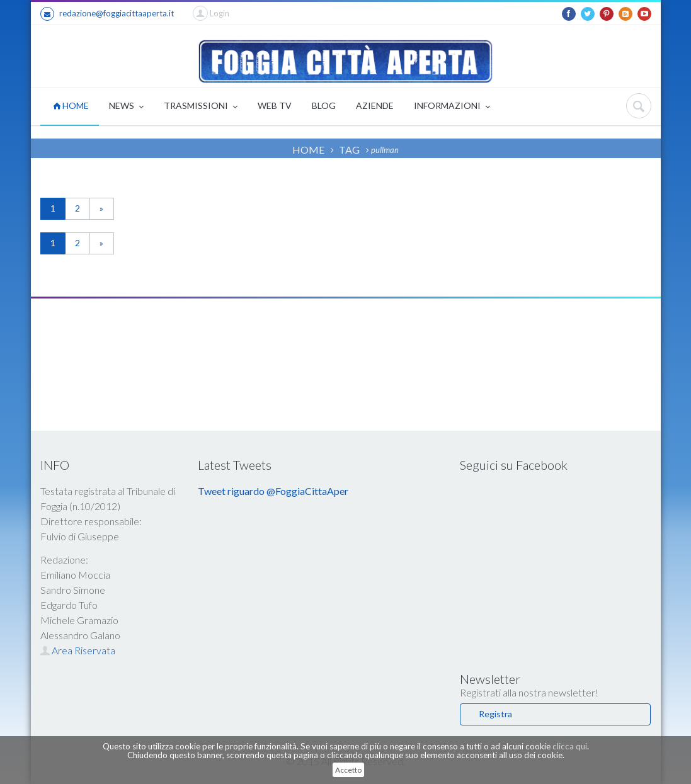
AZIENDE (375, 105)
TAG (349, 150)
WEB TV (275, 105)
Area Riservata (78, 650)
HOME (71, 105)
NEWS (126, 107)
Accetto (348, 770)
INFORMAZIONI (452, 107)
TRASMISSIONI (201, 107)
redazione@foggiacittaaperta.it (107, 14)
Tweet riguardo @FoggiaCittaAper (273, 491)
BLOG (324, 105)
